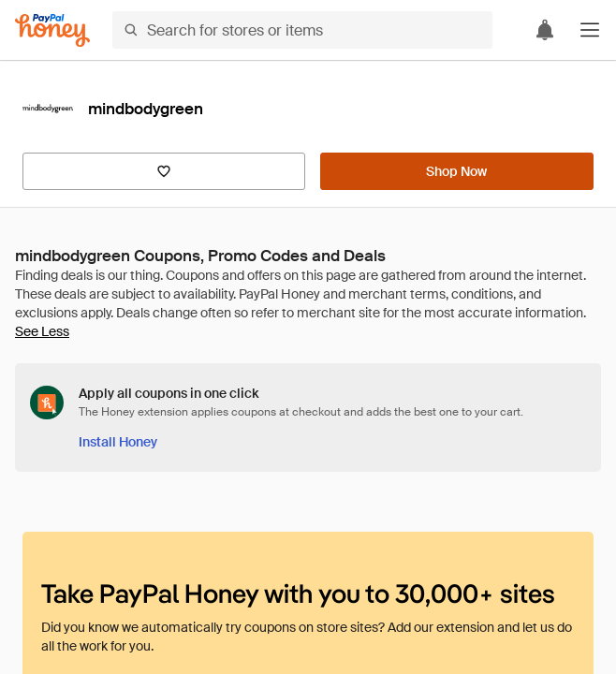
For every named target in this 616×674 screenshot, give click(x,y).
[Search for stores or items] (302, 30)
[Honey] (52, 30)
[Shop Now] (457, 171)
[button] (590, 30)
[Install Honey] (118, 442)
